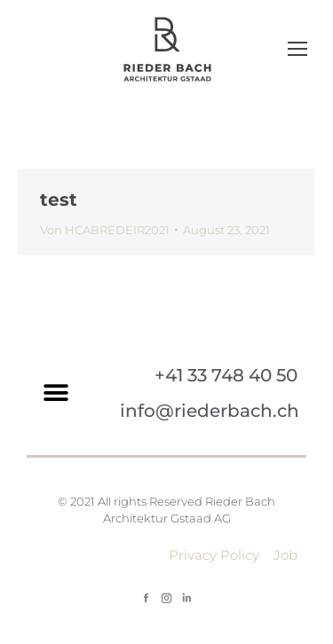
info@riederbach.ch (210, 411)
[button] (55, 393)
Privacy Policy (214, 555)
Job (285, 555)
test (59, 200)
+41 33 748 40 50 (226, 375)
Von (105, 230)
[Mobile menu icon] (297, 49)
